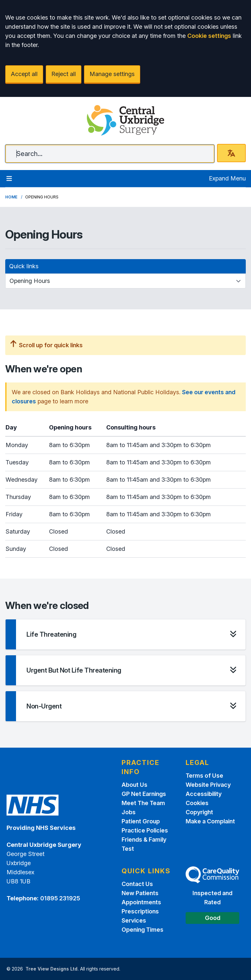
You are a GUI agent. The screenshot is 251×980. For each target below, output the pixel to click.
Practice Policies (145, 830)
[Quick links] (125, 281)
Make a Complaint (210, 821)
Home (11, 197)
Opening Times (142, 930)
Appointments (141, 902)
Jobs (129, 812)
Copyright (199, 812)
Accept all (24, 74)
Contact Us (137, 884)
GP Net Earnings (144, 794)
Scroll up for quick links (47, 345)
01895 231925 (60, 898)
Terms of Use (204, 776)
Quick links (24, 266)
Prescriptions (140, 911)
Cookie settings (209, 36)
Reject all (64, 74)
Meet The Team (143, 803)
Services (134, 920)
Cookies (197, 803)
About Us (134, 785)
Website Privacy (208, 785)
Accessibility (204, 794)
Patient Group (141, 821)
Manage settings (112, 74)
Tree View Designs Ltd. (52, 969)
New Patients (140, 893)
